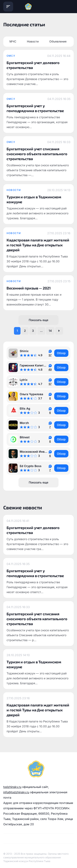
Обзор (61, 353)
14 (50, 331)
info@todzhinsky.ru (16, 792)
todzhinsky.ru (12, 787)
